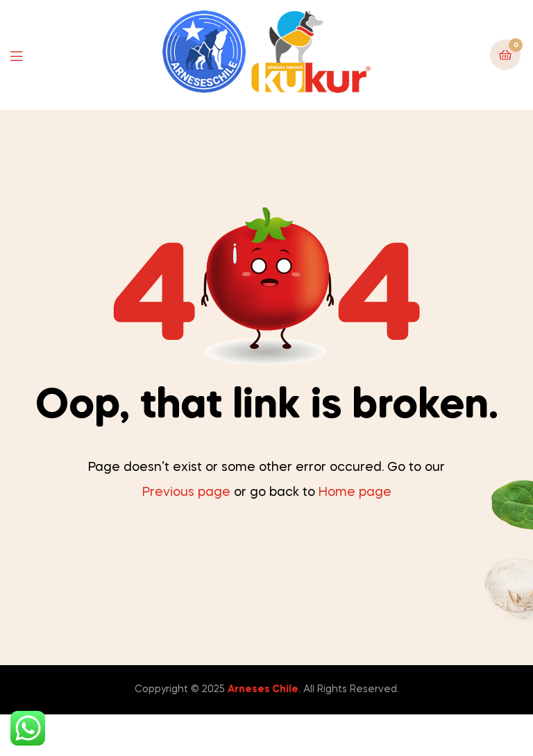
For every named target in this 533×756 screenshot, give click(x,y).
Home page (355, 492)
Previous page (186, 492)
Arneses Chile (263, 689)
